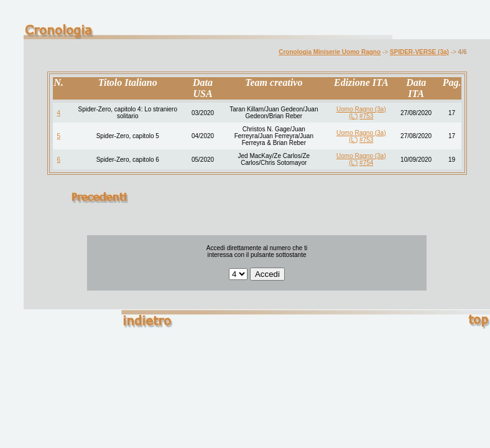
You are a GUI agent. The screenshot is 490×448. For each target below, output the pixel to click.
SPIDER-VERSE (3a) (419, 52)
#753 (366, 116)
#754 (366, 163)
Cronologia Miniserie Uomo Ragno (330, 52)
